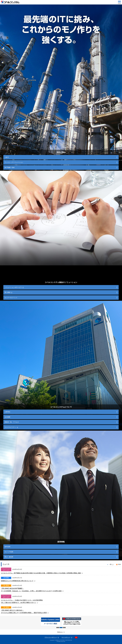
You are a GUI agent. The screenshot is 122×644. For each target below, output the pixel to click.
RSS (119, 564)
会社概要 (7, 417)
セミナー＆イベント (11, 298)
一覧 (110, 564)
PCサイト (60, 632)
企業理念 (7, 412)
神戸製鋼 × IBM (10, 167)
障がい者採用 (9, 557)
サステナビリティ (10, 427)
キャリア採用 (9, 552)
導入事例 (7, 292)
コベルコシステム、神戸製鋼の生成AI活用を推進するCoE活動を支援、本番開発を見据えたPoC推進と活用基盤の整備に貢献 (41, 573)
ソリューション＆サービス (13, 287)
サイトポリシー (66, 637)
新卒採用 (7, 547)
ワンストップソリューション (14, 162)
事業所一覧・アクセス (12, 422)
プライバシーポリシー (51, 637)
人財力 (7, 157)
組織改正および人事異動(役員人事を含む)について (17, 581)
